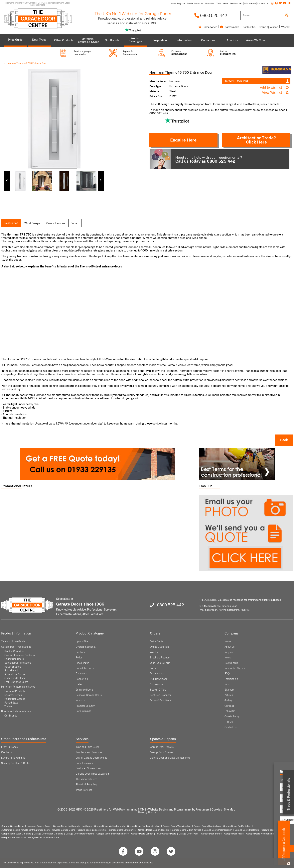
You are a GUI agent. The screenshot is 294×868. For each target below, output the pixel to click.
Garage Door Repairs (162, 747)
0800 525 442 (211, 15)
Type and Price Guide (13, 641)
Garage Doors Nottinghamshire (262, 834)
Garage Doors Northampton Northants (72, 826)
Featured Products (15, 691)
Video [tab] (75, 223)
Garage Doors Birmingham (207, 826)
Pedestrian (82, 679)
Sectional (81, 652)
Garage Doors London (142, 834)
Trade (289, 794)
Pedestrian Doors (14, 659)
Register (229, 652)
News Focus (231, 663)
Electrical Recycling (86, 785)
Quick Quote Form (160, 663)
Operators (81, 674)
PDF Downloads (159, 679)
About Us (229, 647)
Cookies (217, 810)
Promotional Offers (17, 486)
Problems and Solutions (89, 752)
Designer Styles (13, 695)
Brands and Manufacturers (16, 711)
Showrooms (157, 684)
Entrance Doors (84, 690)
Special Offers (158, 690)
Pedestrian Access (15, 699)
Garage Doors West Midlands (16, 834)
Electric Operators (14, 651)
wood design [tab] (32, 223)
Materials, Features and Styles (18, 687)
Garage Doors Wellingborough (109, 826)
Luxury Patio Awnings (13, 758)
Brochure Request (160, 658)
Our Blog (229, 706)
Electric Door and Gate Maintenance (170, 758)
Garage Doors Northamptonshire (144, 826)
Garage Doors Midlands (247, 830)
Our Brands (11, 716)
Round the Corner (86, 668)
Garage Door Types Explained (92, 774)
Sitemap (229, 690)
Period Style (11, 703)
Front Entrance (9, 747)
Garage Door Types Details (16, 647)
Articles (229, 695)
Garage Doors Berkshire (13, 837)
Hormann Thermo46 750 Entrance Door (27, 63)
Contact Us (249, 27)
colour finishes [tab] (56, 223)
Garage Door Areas (234, 834)
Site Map (229, 810)
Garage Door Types (189, 834)
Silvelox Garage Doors (64, 830)
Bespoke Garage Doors (89, 695)
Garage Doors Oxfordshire (122, 830)
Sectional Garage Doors (18, 663)
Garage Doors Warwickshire (177, 826)
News (228, 658)
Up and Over (83, 641)
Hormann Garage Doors (39, 826)
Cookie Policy (232, 717)
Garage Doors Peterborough (218, 830)
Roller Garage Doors (166, 834)
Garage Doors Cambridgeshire (154, 830)
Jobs (227, 684)
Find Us (229, 722)
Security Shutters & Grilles (16, 763)
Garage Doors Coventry (273, 830)
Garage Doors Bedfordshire (237, 826)
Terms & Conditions (161, 701)
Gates (79, 684)
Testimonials (157, 674)
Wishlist (286, 27)
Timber (8, 707)
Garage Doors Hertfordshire (80, 834)
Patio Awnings (83, 711)
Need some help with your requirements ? (196, 159)
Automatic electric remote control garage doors (26, 830)
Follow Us (230, 711)
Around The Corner (15, 674)
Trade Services (84, 790)
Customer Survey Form (88, 768)
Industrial (81, 701)
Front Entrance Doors (16, 682)
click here (117, 863)
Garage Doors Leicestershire (92, 830)
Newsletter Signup (235, 668)
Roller (79, 658)
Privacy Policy (147, 812)
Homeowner (208, 27)
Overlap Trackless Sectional (20, 655)
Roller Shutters (13, 667)
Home (228, 641)
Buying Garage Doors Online (91, 758)
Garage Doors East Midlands (48, 834)
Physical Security (85, 706)
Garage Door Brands (211, 834)
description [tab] (11, 223)
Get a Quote (157, 641)
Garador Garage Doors (13, 826)
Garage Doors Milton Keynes (187, 830)
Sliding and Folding (15, 678)
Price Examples (84, 763)
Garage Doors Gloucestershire (43, 837)
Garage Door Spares (161, 752)
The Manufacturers (86, 779)
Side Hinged (11, 671)
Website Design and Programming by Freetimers (179, 810)
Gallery (228, 701)
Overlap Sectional (86, 647)
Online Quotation (268, 27)
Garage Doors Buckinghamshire (113, 834)
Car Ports (6, 752)
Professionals (230, 27)
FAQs (153, 668)
